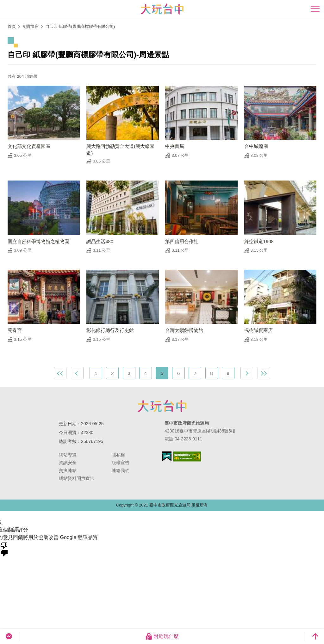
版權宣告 (121, 463)
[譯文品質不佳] (4, 549)
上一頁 (77, 373)
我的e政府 (167, 456)
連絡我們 (121, 470)
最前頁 (60, 373)
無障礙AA (187, 457)
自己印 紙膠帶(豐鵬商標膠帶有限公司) (80, 26)
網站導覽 (68, 455)
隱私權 (118, 455)
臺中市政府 (162, 406)
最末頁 (264, 373)
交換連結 (68, 470)
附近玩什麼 (162, 636)
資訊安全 (68, 463)
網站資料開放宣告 (77, 478)
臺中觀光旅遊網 (162, 9)
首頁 (12, 26)
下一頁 (247, 373)
